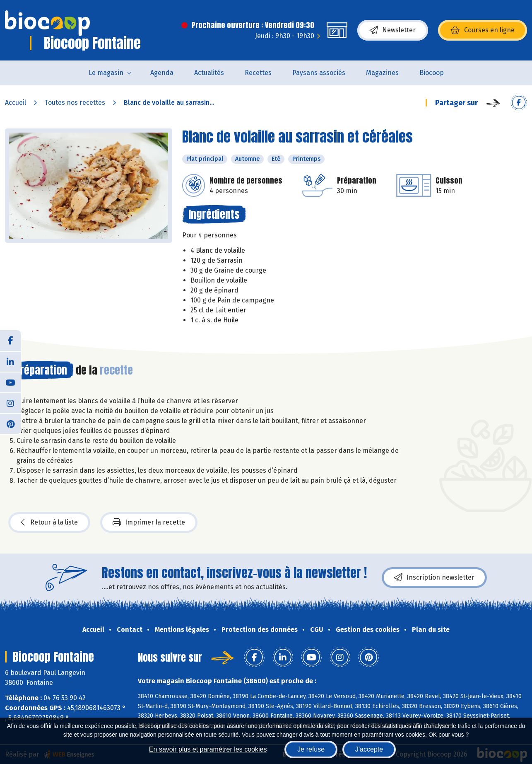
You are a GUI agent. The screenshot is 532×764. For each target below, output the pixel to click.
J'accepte (369, 749)
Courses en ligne (483, 30)
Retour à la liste (49, 522)
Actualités (209, 73)
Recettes (258, 73)
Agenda (162, 73)
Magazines (382, 73)
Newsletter (393, 30)
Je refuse (311, 749)
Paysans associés (319, 73)
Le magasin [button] (106, 73)
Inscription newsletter (434, 578)
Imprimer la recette (149, 522)
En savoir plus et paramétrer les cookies (208, 749)
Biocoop (432, 73)
